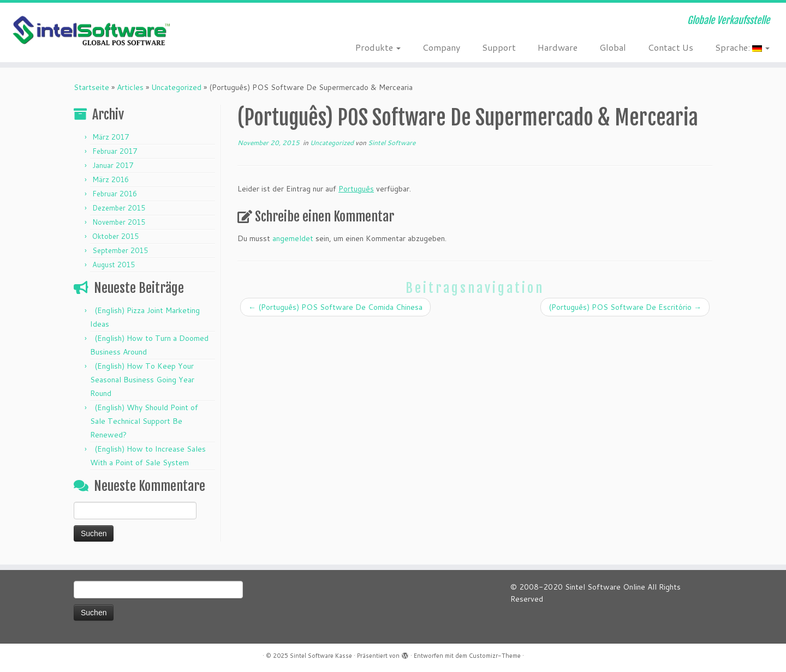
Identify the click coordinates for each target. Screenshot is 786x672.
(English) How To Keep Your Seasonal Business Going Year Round (142, 380)
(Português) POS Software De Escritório (625, 307)
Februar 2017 (115, 151)
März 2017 (111, 137)
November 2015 (119, 222)
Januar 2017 (113, 165)
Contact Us (671, 47)
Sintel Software (392, 143)
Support (499, 47)
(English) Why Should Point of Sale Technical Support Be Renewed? (144, 421)
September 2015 (120, 250)
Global (613, 47)
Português (356, 189)
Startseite (91, 87)
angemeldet (293, 238)
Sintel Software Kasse (321, 656)
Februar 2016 (115, 194)
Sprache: (742, 47)
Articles (130, 87)
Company (441, 47)
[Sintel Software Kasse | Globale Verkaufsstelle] (91, 31)
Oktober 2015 (115, 236)
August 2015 (114, 265)
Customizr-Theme (495, 656)
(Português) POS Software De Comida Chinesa (335, 307)
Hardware (558, 47)
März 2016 (111, 179)
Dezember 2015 (119, 208)
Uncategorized (176, 87)
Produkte (378, 47)
